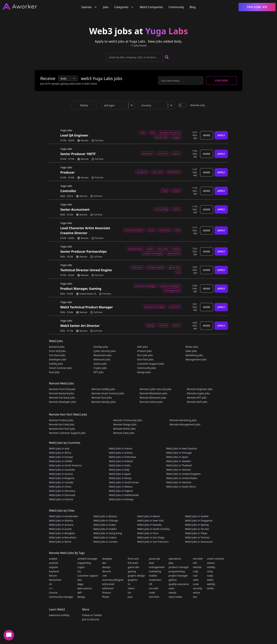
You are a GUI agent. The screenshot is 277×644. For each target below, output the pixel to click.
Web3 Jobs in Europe (61, 457)
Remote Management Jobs (185, 424)
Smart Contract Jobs (61, 368)
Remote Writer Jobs (124, 429)
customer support (88, 576)
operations (175, 559)
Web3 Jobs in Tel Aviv (197, 529)
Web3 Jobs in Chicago (106, 520)
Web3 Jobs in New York (150, 520)
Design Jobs (144, 372)
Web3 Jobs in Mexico (121, 487)
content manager (87, 559)
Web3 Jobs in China (60, 487)
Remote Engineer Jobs (200, 389)
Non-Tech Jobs (145, 359)
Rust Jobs (54, 372)
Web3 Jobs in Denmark (62, 495)
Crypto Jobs (100, 368)
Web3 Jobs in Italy (119, 470)
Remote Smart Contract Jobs (108, 393)
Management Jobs (196, 359)
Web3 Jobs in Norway (121, 499)
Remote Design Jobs (125, 424)
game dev (133, 567)
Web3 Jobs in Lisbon (105, 537)
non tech (154, 597)
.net (104, 576)
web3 (210, 580)
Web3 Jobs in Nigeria (121, 491)
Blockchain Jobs (102, 355)
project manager (178, 576)
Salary (84, 105)
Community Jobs (147, 368)
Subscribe (221, 80)
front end (133, 559)
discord (107, 571)
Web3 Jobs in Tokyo (196, 533)
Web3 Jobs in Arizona (61, 525)
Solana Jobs (100, 364)
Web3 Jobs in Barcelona (63, 537)
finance (107, 593)
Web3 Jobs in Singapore (199, 520)
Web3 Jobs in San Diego (151, 537)
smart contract (216, 559)
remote (197, 567)
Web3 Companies (151, 7)
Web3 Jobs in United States (182, 478)
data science (85, 588)
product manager (179, 567)
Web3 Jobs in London (105, 542)
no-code (154, 588)
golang (132, 571)
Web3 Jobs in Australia (62, 470)
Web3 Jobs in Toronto (197, 537)
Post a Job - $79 (257, 7)
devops (106, 567)
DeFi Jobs (142, 347)
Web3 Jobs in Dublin (105, 529)
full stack (133, 563)
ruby (196, 571)
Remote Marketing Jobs (183, 420)
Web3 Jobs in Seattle (197, 516)
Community (176, 7)
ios (129, 593)
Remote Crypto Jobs (198, 393)
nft (151, 584)
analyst (53, 559)
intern (131, 588)
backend (54, 571)
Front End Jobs (57, 351)
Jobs (106, 7)
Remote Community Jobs (128, 420)
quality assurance (179, 584)
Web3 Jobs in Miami (148, 516)
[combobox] (119, 105)
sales (196, 580)
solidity (211, 567)
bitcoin (53, 576)
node (152, 593)
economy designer (113, 580)
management (157, 567)
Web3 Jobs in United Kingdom (183, 474)
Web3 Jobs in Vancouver (199, 542)
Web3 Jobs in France (120, 448)
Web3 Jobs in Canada (61, 482)
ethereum (108, 588)
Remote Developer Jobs (62, 402)
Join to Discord (91, 619)
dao (80, 580)
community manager (61, 597)
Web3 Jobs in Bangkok (62, 533)
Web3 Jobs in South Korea (124, 482)
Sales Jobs (191, 351)
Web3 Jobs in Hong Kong (108, 533)
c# (50, 584)
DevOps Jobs (101, 347)
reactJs (172, 593)
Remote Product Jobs (61, 420)
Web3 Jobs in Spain (177, 457)
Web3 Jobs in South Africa (181, 487)
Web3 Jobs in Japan (120, 474)
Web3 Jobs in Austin (60, 529)
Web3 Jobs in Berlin (60, 542)
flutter (106, 597)
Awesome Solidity (59, 615)
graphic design (136, 576)
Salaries (89, 7)
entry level (108, 584)
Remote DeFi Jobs (197, 402)
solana (211, 563)
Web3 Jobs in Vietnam (179, 482)
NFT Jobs (98, 372)
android (53, 563)
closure (53, 593)
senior (197, 593)
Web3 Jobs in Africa (60, 453)
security (198, 588)
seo (195, 597)
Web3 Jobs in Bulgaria (62, 478)
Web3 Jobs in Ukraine (178, 470)
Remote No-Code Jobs (62, 424)
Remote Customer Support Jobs (67, 433)
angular (53, 567)
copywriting (84, 563)
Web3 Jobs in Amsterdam (64, 516)
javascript (154, 559)
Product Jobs (144, 351)
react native (175, 597)
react (171, 588)
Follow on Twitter (92, 615)
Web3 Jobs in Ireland (121, 461)
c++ (51, 588)
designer (107, 559)
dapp (80, 584)
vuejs (210, 576)
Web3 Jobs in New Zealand (181, 448)
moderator (155, 580)
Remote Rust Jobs (102, 398)
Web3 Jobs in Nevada (149, 525)
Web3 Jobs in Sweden (178, 461)
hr (129, 584)
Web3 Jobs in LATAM (61, 461)
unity (210, 571)
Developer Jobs (58, 359)
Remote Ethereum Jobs (153, 398)
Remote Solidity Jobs (103, 389)
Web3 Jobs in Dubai (104, 525)
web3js (211, 584)
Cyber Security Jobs (105, 351)
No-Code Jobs (145, 355)
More (207, 135)
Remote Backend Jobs (61, 393)
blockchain (55, 580)
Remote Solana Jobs (151, 402)
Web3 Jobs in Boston (105, 516)
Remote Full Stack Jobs (62, 398)
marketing (155, 571)
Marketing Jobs (194, 355)
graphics (133, 580)
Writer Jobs (192, 347)
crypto (81, 567)
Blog (193, 7)
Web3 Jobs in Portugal (179, 453)
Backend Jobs (57, 347)
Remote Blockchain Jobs (154, 393)
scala (196, 584)
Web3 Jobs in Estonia (61, 499)
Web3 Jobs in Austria (61, 474)
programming (177, 571)
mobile (153, 576)
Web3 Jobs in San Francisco (153, 542)
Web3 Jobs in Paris (148, 533)
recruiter (198, 559)
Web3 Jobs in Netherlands (124, 495)
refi (195, 563)
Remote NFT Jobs (197, 398)
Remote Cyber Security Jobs (156, 389)
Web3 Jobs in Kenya (120, 478)
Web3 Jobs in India (120, 465)
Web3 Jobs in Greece (121, 453)
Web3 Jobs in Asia (59, 448)
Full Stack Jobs (57, 355)
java (130, 597)
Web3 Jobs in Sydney (197, 525)
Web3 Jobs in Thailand (179, 465)
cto (79, 571)
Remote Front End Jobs (62, 389)
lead (151, 563)
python (173, 580)
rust (195, 576)
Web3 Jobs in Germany (62, 491)
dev (104, 563)
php (171, 563)
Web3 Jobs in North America (65, 465)
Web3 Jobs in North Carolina (153, 529)
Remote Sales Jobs (124, 433)
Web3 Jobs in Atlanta (61, 520)
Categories (124, 7)
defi (80, 593)
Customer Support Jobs (151, 364)
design (81, 597)
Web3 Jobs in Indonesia (122, 457)
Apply (221, 135)
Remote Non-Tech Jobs (62, 429)
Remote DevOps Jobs (104, 402)
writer (210, 588)
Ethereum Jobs (102, 359)
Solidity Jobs (56, 364)
